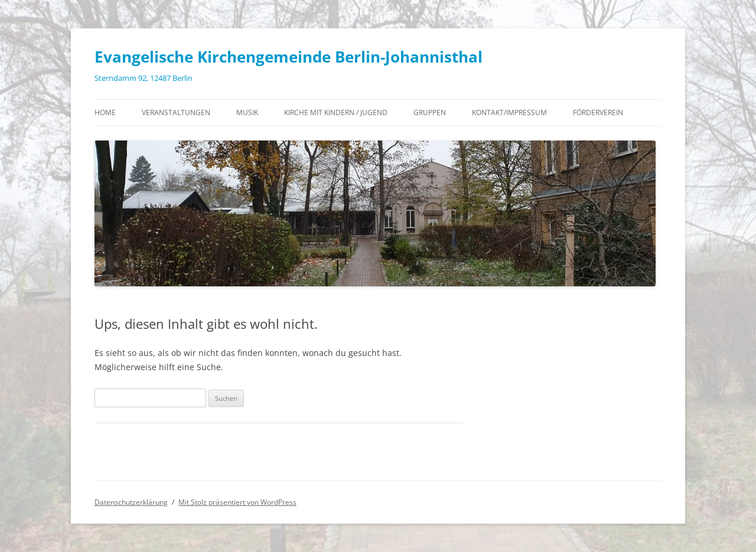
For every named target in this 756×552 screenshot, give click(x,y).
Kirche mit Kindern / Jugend (336, 112)
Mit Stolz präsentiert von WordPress (237, 502)
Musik (247, 112)
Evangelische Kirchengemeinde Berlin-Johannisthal (289, 57)
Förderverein (598, 112)
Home (105, 112)
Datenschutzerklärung (131, 502)
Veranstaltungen (176, 112)
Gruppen (430, 112)
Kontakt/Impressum (509, 112)
